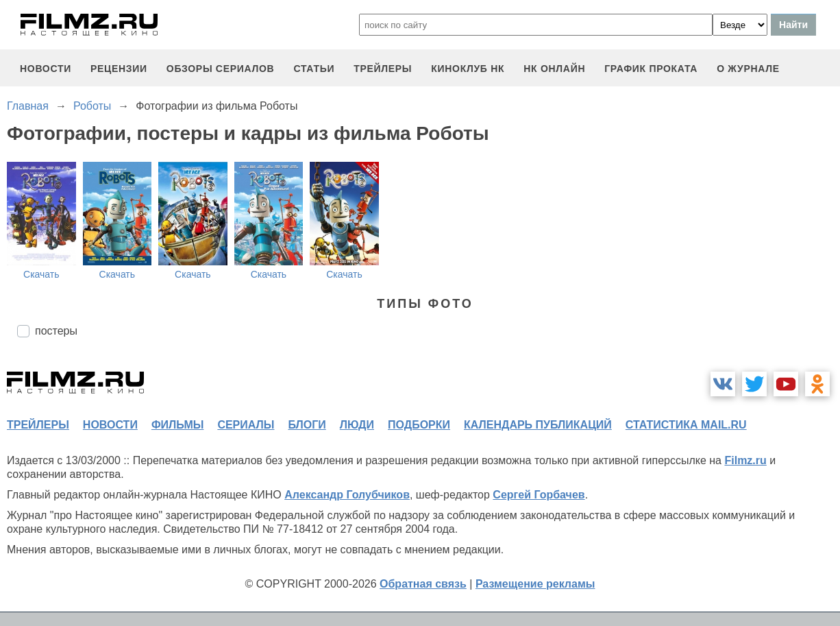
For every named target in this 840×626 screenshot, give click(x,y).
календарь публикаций (538, 425)
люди (357, 425)
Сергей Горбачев (539, 495)
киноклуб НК (468, 69)
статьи (314, 69)
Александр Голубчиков (347, 495)
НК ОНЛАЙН (554, 69)
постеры (56, 331)
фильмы (177, 425)
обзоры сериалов (221, 69)
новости (46, 69)
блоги (307, 425)
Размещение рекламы (535, 584)
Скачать (41, 274)
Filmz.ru (745, 460)
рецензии (119, 69)
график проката (651, 69)
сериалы (246, 425)
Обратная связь (423, 584)
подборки (419, 425)
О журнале (748, 69)
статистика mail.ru (686, 425)
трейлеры (383, 69)
